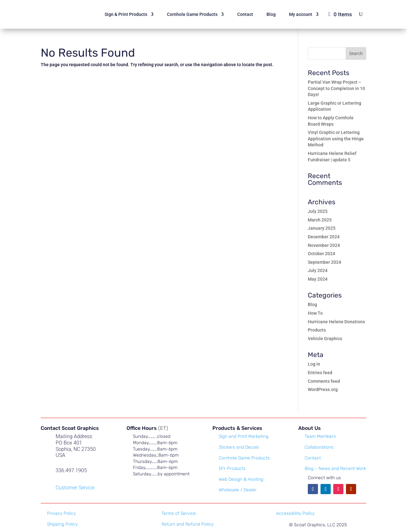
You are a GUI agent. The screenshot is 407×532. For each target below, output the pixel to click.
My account (301, 14)
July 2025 (318, 211)
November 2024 (324, 245)
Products (317, 330)
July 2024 (318, 270)
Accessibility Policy (295, 513)
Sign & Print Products (126, 14)
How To (315, 313)
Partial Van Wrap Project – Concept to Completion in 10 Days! (336, 88)
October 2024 (321, 254)
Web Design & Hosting (241, 479)
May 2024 (318, 279)
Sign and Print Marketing (244, 436)
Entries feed (320, 373)
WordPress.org (323, 389)
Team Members (320, 436)
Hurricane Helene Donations (336, 322)
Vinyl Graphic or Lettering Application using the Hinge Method (336, 139)
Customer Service (75, 488)
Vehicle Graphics (325, 339)
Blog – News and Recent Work (335, 469)
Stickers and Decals (239, 447)
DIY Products (232, 469)
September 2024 (324, 262)
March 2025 (320, 220)
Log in (314, 364)
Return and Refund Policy (187, 524)
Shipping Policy (62, 524)
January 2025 (322, 228)
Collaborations (319, 447)
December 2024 (324, 237)
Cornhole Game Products (192, 14)
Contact (245, 14)
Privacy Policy (61, 513)
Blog (271, 14)
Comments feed (324, 381)
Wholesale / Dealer (238, 490)
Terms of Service (179, 513)
